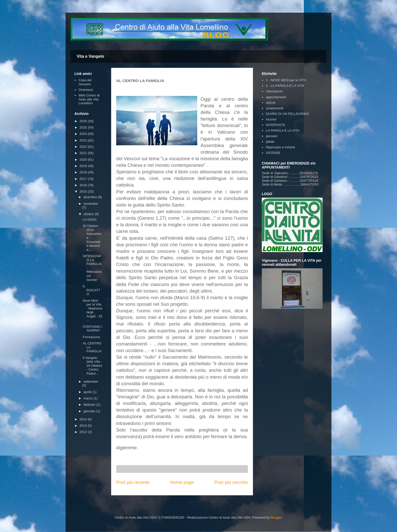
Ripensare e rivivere (281, 147)
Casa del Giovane (85, 82)
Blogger (276, 517)
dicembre (91, 197)
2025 (84, 127)
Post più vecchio (231, 482)
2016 (84, 185)
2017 (84, 179)
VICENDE (273, 153)
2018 (84, 172)
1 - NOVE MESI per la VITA (286, 80)
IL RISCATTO (91, 290)
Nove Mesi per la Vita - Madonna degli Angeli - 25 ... (92, 310)
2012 (84, 432)
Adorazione (274, 91)
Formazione (91, 337)
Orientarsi (86, 90)
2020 (84, 160)
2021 (84, 153)
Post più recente (133, 482)
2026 (84, 121)
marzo (89, 398)
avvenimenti (275, 108)
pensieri (272, 136)
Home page (182, 482)
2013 (84, 426)
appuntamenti (276, 97)
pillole (270, 142)
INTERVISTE (275, 125)
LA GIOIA (90, 220)
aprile (88, 392)
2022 (84, 147)
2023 (84, 140)
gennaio (90, 411)
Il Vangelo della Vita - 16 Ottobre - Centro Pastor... (92, 366)
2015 (84, 191)
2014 (84, 419)
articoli (271, 103)
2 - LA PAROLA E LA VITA (285, 86)
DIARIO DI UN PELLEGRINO (287, 114)
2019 (84, 166)
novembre (91, 204)
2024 (84, 134)
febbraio (90, 405)
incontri (271, 119)
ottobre (89, 214)
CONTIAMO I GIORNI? (92, 329)
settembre (91, 382)
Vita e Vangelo (90, 56)
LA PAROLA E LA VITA (283, 130)
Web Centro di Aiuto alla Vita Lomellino (89, 99)
